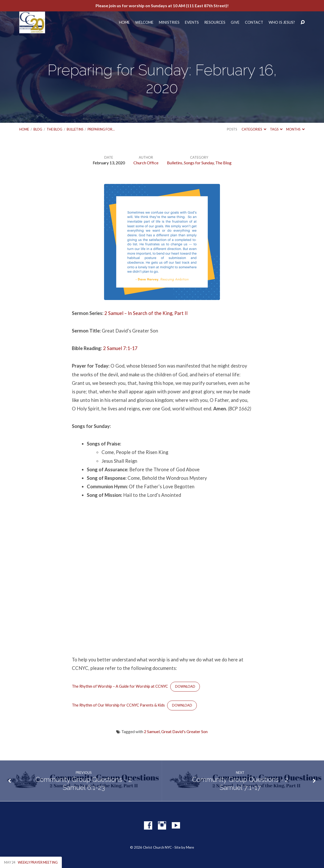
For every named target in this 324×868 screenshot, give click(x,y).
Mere (190, 847)
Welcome (144, 22)
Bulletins (75, 129)
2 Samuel (152, 731)
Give (235, 22)
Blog (38, 129)
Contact (254, 22)
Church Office (146, 163)
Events (192, 22)
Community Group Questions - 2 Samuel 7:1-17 (240, 784)
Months (295, 129)
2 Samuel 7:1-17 (120, 348)
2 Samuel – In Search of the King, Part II (146, 313)
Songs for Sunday (199, 163)
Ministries (169, 22)
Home (124, 22)
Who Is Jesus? (282, 22)
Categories (254, 129)
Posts (232, 129)
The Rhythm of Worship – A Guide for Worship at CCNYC (120, 686)
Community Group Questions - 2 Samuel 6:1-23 (84, 784)
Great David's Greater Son (184, 731)
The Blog (54, 129)
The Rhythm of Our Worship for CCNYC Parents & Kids (118, 705)
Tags (276, 129)
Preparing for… (101, 129)
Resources (215, 22)
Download (185, 687)
